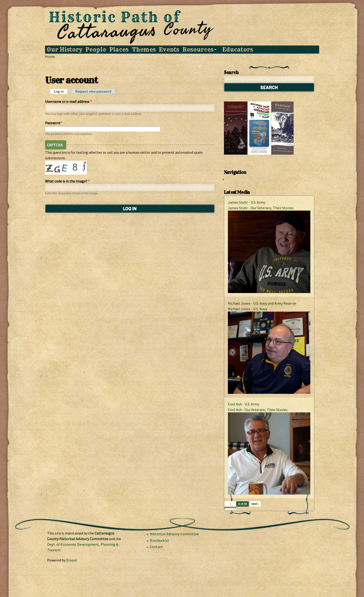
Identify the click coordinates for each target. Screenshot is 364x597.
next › (255, 504)
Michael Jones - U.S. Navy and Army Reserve (262, 303)
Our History (64, 50)
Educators (238, 50)
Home (50, 56)
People (96, 50)
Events (169, 50)
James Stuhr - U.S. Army (247, 202)
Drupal (72, 560)
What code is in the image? (67, 181)
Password (54, 123)
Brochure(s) (159, 540)
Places (119, 50)
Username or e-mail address (68, 101)
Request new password (93, 91)
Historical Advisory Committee (174, 534)
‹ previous (230, 506)
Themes (144, 50)
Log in (61, 91)
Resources (198, 50)
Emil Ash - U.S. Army (244, 404)
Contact (156, 547)
